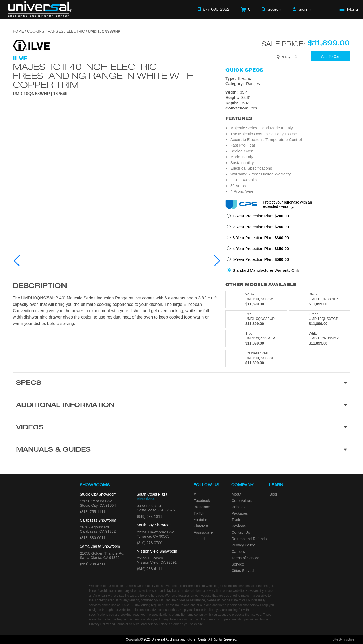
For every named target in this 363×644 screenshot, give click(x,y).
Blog (273, 494)
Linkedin (201, 539)
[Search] (271, 9)
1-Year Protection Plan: (261, 216)
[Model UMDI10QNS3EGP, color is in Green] (320, 319)
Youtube (200, 520)
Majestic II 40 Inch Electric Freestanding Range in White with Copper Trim (103, 76)
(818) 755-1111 (93, 512)
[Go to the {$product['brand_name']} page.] (31, 45)
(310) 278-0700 (150, 543)
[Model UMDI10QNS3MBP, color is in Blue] (256, 339)
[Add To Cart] (331, 56)
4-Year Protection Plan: (261, 248)
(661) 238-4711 (93, 564)
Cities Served (243, 571)
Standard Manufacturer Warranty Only (266, 270)
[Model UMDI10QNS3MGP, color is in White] (320, 339)
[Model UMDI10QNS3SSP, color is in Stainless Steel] (256, 358)
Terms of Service (245, 558)
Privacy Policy (243, 545)
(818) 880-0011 (93, 538)
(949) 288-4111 (150, 569)
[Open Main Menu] (349, 9)
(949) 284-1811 (150, 517)
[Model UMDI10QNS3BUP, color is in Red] (256, 319)
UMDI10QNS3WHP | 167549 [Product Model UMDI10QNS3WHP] (40, 94)
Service (238, 564)
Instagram (202, 507)
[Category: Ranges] (288, 84)
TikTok (199, 513)
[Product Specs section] (181, 383)
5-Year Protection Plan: (261, 259)
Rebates (238, 507)
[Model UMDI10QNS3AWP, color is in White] (256, 299)
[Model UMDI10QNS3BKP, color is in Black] (320, 299)
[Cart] (245, 9)
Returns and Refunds (249, 539)
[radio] (258, 217)
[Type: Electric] (288, 78)
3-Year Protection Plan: (261, 238)
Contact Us (241, 532)
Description (40, 286)
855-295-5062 (130, 605)
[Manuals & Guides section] (181, 450)
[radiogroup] (288, 245)
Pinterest (201, 526)
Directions (146, 499)
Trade (236, 520)
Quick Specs (244, 70)
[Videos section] (181, 428)
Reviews (239, 526)
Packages (240, 513)
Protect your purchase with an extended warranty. (287, 204)
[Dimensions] (288, 98)
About (236, 494)
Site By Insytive (343, 639)
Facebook (202, 501)
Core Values (242, 501)
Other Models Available (261, 284)
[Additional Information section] (181, 406)
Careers (238, 552)
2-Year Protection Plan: (261, 227)
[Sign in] (302, 9)
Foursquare (203, 532)
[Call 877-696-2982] (214, 9)
